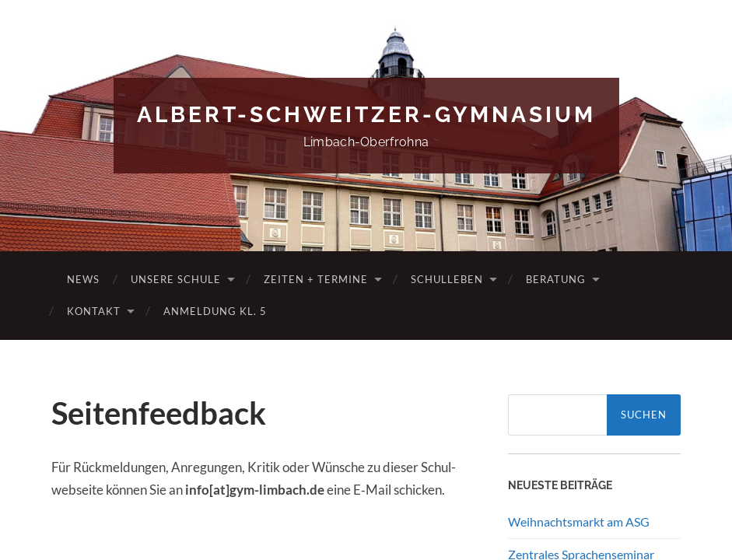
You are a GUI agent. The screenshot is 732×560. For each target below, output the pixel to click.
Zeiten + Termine (316, 279)
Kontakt (94, 311)
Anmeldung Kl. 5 (215, 311)
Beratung (556, 279)
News (83, 279)
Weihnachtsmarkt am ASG (579, 521)
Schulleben (447, 279)
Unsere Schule (176, 279)
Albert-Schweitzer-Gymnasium (366, 115)
